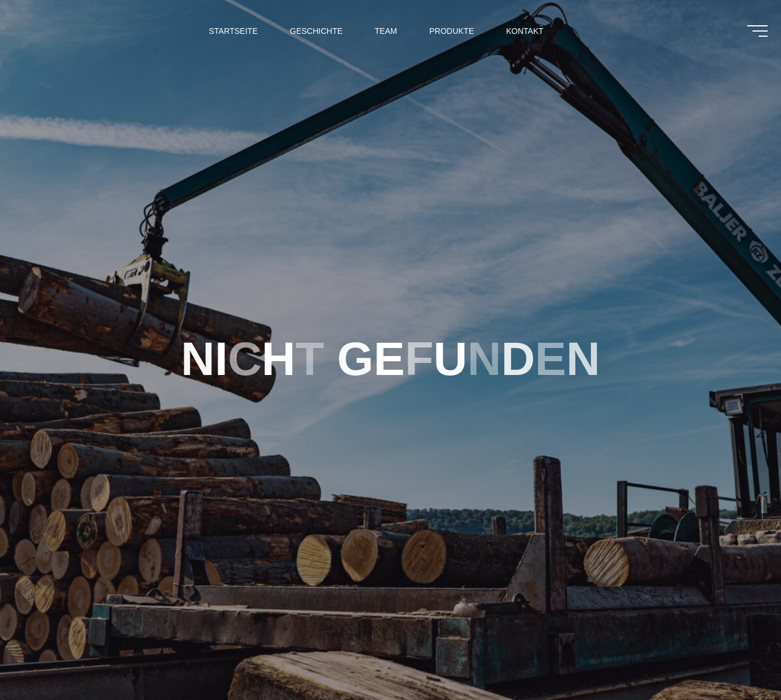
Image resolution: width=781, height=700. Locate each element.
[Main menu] (751, 34)
